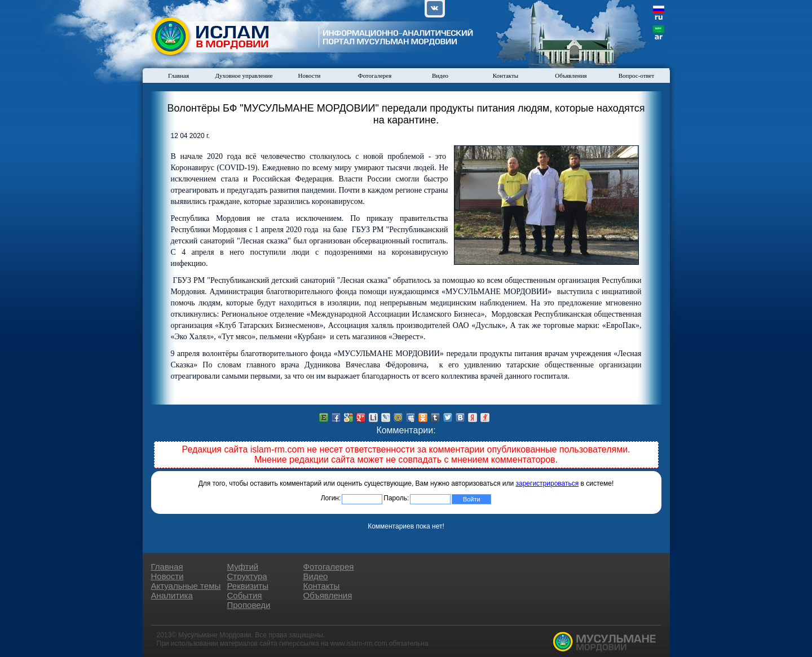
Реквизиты (248, 586)
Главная (178, 76)
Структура (247, 576)
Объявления (571, 76)
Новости (310, 76)
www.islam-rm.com (359, 643)
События (245, 595)
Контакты (506, 76)
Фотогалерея (375, 76)
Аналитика (172, 595)
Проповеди (249, 605)
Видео (440, 76)
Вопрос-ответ (637, 76)
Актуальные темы (186, 586)
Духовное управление (244, 76)
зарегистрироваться (548, 483)
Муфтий (243, 567)
